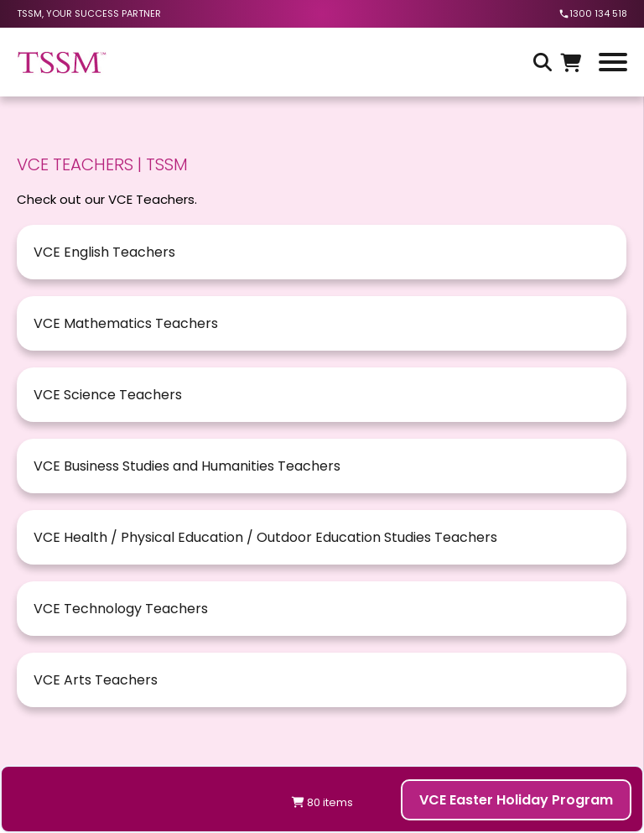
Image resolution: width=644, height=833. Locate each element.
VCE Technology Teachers (121, 609)
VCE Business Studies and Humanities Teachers (187, 466)
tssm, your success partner (89, 13)
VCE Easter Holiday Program (516, 800)
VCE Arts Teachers (96, 680)
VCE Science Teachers (108, 395)
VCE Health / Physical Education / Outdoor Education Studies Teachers (265, 537)
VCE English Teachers (104, 252)
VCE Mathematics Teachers (126, 323)
